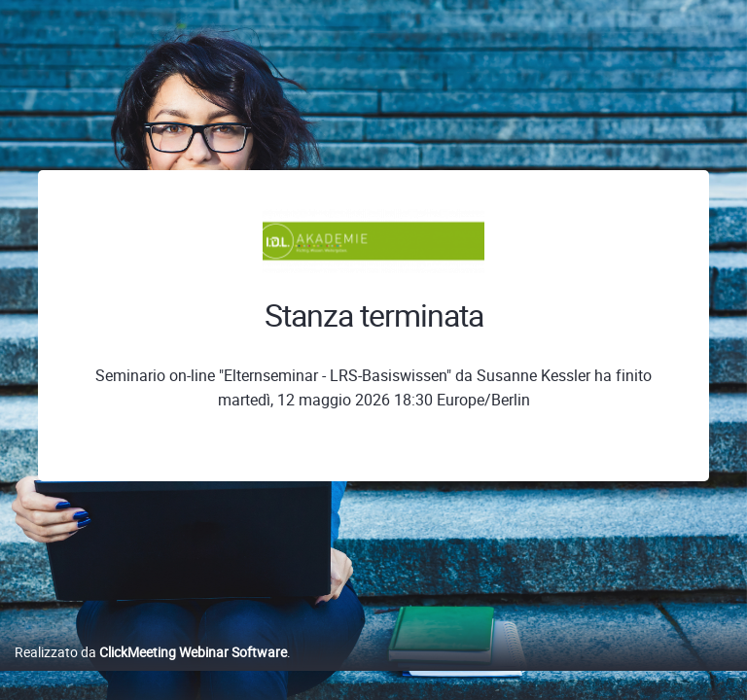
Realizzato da (151, 652)
